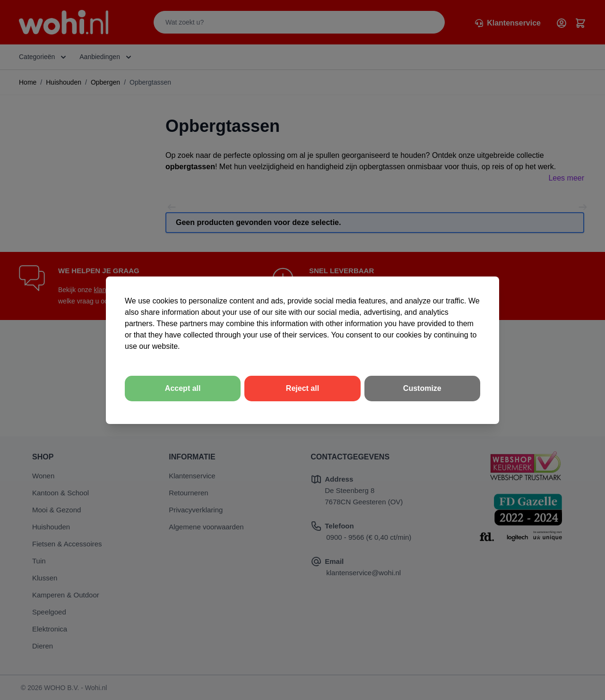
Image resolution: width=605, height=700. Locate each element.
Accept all (183, 388)
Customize (422, 388)
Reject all (302, 388)
